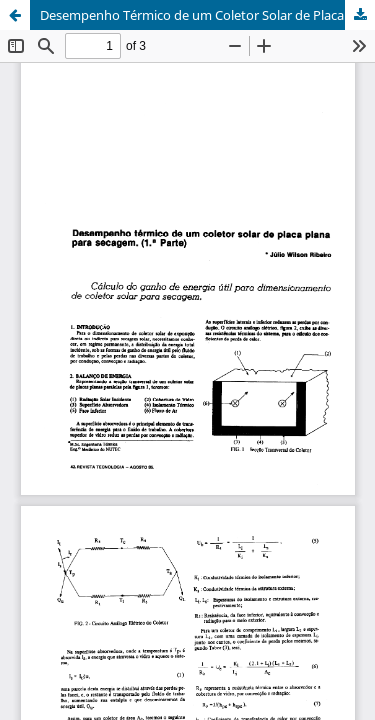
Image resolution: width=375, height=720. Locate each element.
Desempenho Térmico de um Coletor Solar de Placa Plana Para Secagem (207, 15)
